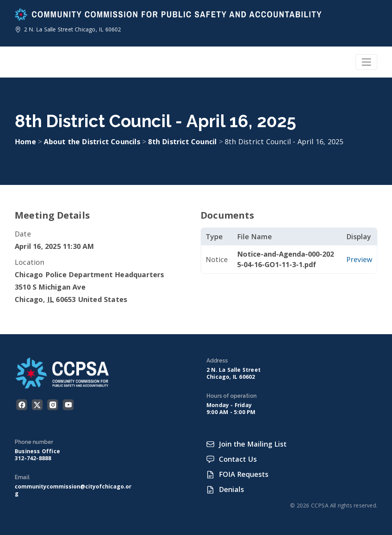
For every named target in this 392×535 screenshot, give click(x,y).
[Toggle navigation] (366, 62)
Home (25, 142)
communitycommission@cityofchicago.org (73, 490)
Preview (359, 259)
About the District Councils (93, 142)
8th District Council (183, 142)
